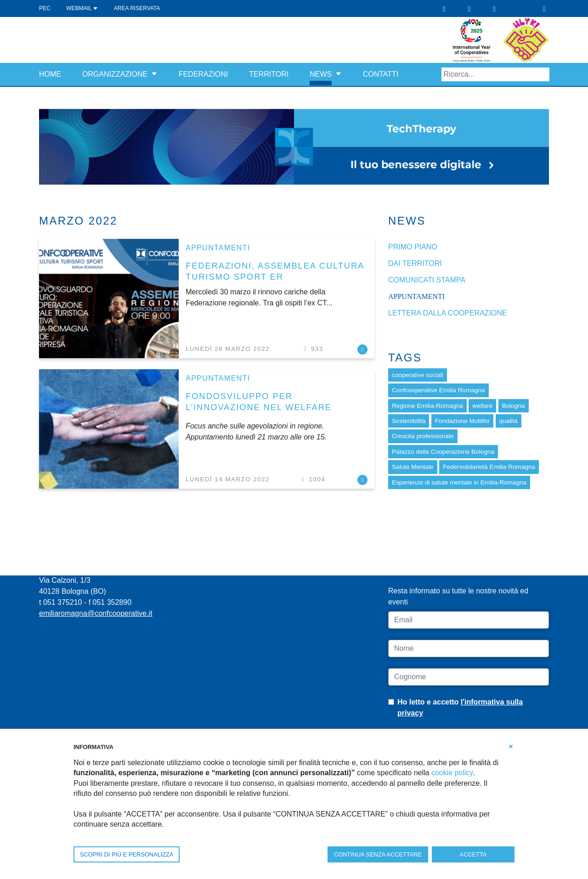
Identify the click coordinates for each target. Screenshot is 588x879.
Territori (269, 74)
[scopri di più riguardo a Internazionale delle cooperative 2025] (478, 39)
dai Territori (415, 263)
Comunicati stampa (427, 280)
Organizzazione (115, 74)
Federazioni (204, 74)
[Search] (495, 74)
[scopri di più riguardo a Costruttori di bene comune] (526, 39)
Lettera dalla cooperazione (448, 313)
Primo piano (413, 247)
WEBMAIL (82, 8)
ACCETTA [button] (473, 854)
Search (543, 74)
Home (50, 74)
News (321, 74)
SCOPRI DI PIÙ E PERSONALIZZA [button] (127, 854)
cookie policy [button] (452, 773)
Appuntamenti (218, 248)
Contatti (381, 74)
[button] (154, 74)
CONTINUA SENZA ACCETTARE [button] (378, 854)
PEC (45, 8)
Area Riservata (137, 8)
